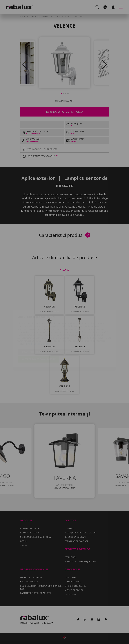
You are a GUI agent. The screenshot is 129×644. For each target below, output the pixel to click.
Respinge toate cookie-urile (69, 335)
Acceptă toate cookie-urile (39, 343)
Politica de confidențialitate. (41, 327)
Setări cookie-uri (32, 335)
